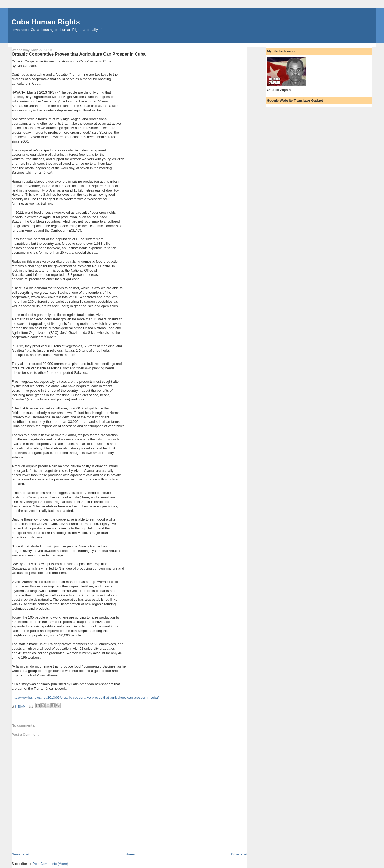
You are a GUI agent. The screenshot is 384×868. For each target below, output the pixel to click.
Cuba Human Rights (46, 22)
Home (130, 854)
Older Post (239, 854)
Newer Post (20, 854)
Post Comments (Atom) (50, 864)
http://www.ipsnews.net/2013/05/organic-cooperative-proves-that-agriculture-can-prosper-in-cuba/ (85, 697)
